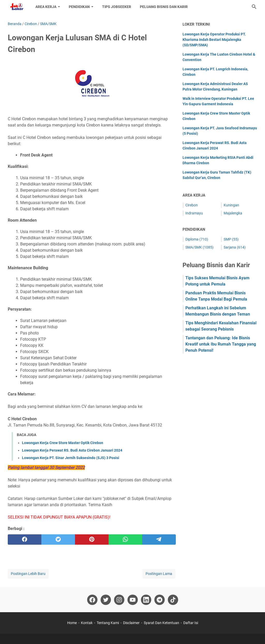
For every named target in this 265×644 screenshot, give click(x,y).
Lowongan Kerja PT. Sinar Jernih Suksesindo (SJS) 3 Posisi (71, 458)
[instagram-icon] (119, 600)
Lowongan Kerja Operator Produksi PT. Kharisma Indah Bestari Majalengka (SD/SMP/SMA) (214, 40)
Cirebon (192, 205)
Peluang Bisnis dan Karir (164, 7)
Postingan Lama (159, 574)
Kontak (87, 623)
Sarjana (235, 247)
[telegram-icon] (160, 600)
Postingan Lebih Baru (28, 574)
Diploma (197, 239)
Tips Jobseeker (117, 7)
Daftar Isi (191, 623)
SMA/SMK (199, 247)
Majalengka (233, 213)
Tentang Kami (108, 623)
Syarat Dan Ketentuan (161, 623)
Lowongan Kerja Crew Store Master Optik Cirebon (63, 443)
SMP (231, 239)
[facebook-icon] (92, 600)
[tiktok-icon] (173, 600)
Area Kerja (46, 7)
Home (72, 623)
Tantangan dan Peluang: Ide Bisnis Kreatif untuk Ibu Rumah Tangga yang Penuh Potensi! (221, 344)
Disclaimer (131, 623)
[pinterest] (92, 540)
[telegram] (159, 540)
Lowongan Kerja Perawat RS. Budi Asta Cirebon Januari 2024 (72, 450)
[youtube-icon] (133, 600)
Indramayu (194, 213)
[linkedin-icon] (146, 600)
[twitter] (58, 540)
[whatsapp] (125, 540)
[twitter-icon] (106, 600)
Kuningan (231, 205)
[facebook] (25, 540)
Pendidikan (79, 7)
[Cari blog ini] (254, 7)
